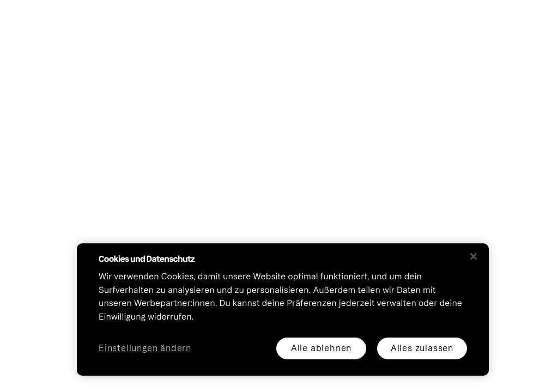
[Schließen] (474, 256)
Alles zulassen (422, 348)
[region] (283, 310)
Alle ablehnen (321, 348)
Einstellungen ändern (145, 349)
